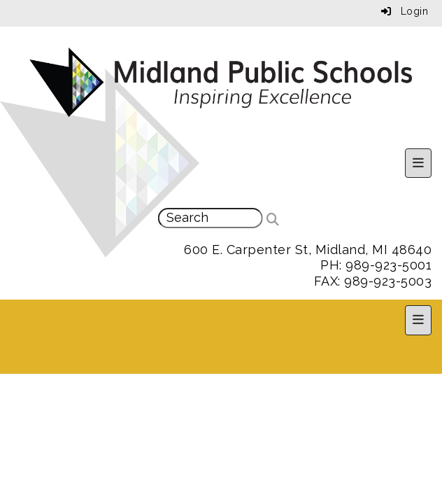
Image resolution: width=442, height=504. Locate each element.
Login (405, 11)
